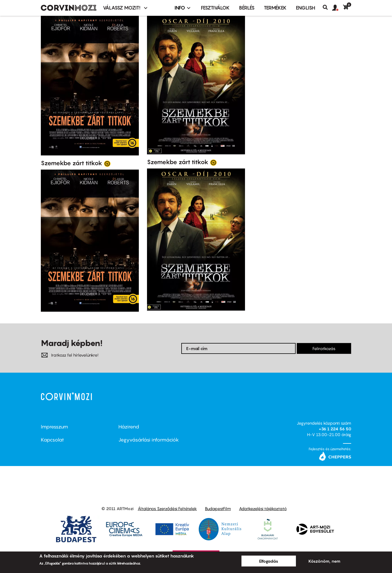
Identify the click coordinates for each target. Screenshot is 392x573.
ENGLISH (306, 8)
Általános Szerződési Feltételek (167, 508)
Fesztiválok (215, 8)
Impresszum (54, 427)
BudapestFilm (218, 508)
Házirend (129, 427)
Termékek (275, 8)
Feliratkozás (324, 348)
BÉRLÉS (247, 8)
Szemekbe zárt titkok (72, 163)
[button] (338, 8)
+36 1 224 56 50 (335, 429)
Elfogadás (269, 561)
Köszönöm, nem (324, 561)
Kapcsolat (52, 440)
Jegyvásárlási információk (149, 440)
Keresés (327, 7)
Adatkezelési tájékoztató (263, 508)
